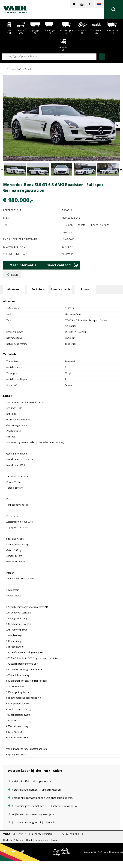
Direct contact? (62, 265)
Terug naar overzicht (20, 69)
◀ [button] (2, 169)
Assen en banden (61, 289)
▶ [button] (121, 169)
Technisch (38, 289)
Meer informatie (23, 265)
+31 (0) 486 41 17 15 (73, 834)
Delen (12, 275)
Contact (55, 840)
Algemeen (14, 289)
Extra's (85, 289)
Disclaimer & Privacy (13, 840)
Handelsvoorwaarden (37, 840)
